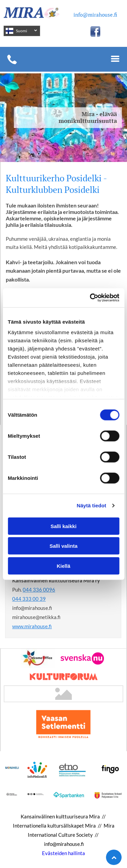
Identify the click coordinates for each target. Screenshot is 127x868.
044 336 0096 (39, 590)
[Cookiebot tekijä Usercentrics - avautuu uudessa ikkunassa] (90, 298)
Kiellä (63, 566)
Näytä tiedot (92, 505)
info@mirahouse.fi (95, 15)
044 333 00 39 (29, 599)
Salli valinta (63, 546)
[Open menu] (115, 59)
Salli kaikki (63, 526)
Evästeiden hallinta (63, 853)
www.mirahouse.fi (32, 626)
